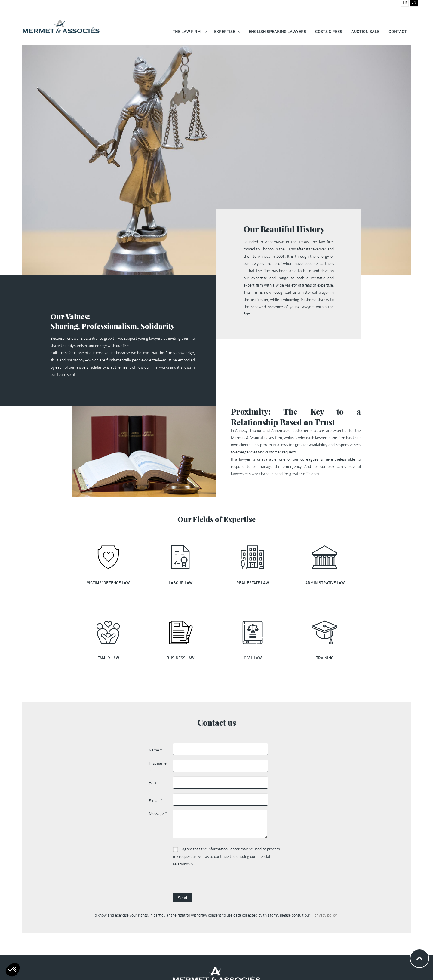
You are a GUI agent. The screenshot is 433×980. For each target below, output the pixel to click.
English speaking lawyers (277, 31)
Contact (398, 31)
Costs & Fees (329, 31)
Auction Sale (365, 31)
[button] (13, 970)
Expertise (225, 31)
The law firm (187, 31)
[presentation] (219, 881)
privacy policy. (326, 915)
